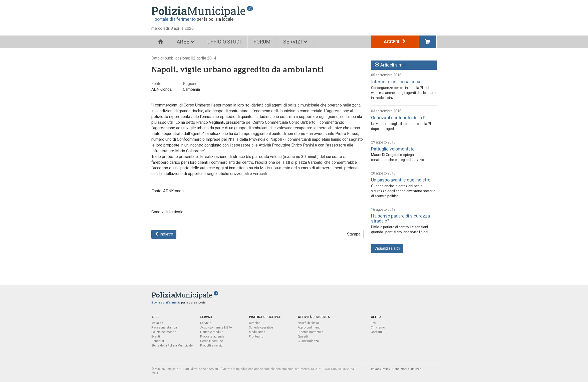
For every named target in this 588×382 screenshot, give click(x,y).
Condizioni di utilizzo (407, 369)
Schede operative (261, 327)
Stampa (354, 234)
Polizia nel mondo (164, 332)
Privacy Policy (381, 369)
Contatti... (377, 332)
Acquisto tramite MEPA (216, 327)
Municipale (199, 11)
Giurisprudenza (308, 341)
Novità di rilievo (308, 323)
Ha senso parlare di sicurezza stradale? (400, 218)
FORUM (262, 42)
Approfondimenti (309, 327)
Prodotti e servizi (212, 345)
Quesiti (303, 336)
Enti (373, 323)
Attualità (157, 323)
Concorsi (158, 341)
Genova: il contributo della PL (399, 118)
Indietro (164, 234)
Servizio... (207, 323)
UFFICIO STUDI (224, 42)
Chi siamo (378, 327)
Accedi (395, 42)
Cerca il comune (212, 341)
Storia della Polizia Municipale (172, 345)
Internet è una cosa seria (396, 82)
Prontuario (256, 336)
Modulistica (257, 332)
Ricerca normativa (311, 332)
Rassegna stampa (164, 327)
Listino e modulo (212, 332)
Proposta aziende (212, 336)
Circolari (255, 323)
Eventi (156, 336)
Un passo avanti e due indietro (401, 180)
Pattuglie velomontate (393, 149)
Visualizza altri (387, 248)
